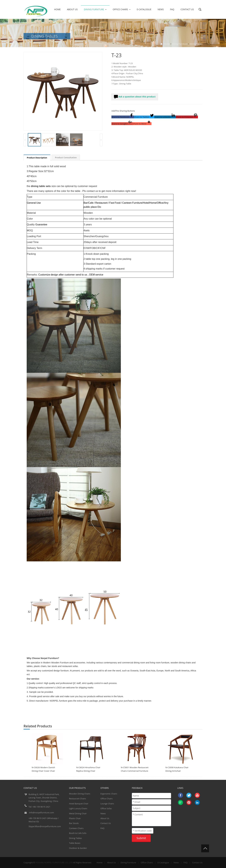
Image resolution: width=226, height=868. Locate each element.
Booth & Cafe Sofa (78, 833)
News (161, 9)
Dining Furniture (95, 9)
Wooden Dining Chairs (80, 794)
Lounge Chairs (107, 804)
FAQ (172, 9)
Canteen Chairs (76, 828)
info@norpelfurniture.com (41, 813)
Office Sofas (106, 808)
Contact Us (187, 9)
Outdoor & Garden (78, 848)
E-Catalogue (144, 9)
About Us (72, 9)
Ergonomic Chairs (109, 794)
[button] (123, 117)
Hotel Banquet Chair (79, 804)
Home (57, 9)
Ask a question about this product (135, 97)
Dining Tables (196, 44)
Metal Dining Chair (78, 813)
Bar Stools (74, 823)
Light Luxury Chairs (78, 808)
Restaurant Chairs (78, 799)
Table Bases (75, 843)
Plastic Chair (75, 818)
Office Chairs (122, 9)
